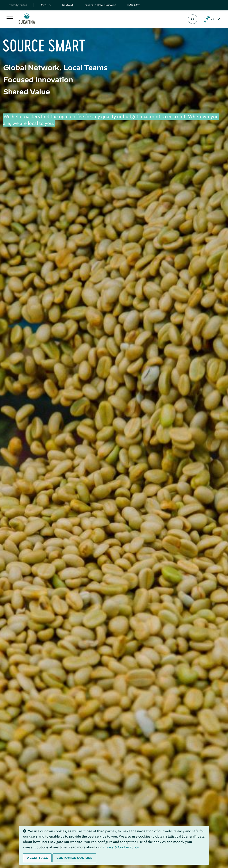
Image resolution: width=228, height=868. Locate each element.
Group (46, 5)
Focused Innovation (38, 80)
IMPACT (134, 5)
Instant (68, 5)
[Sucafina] (27, 19)
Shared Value (26, 92)
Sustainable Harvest (100, 5)
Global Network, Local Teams (55, 67)
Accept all (37, 858)
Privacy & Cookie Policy (121, 847)
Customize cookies (74, 858)
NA (213, 19)
